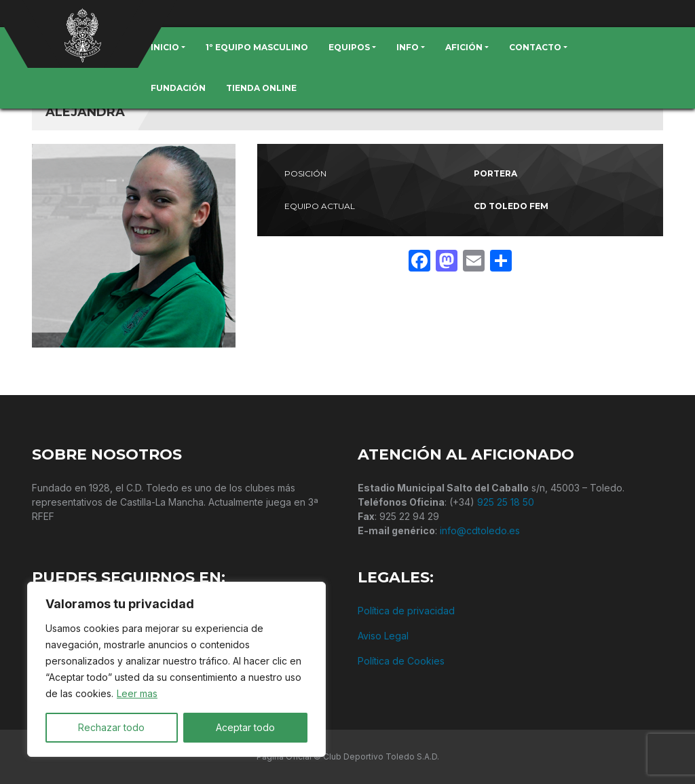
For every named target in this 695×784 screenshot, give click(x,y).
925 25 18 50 (506, 502)
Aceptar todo (245, 727)
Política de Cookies (401, 661)
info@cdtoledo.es (480, 530)
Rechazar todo (111, 727)
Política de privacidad (406, 611)
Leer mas (137, 693)
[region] (176, 669)
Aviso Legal (383, 636)
